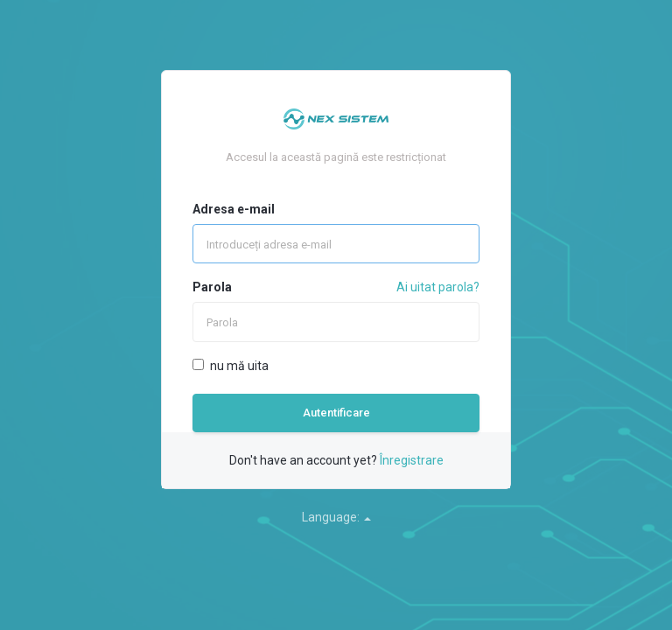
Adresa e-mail (234, 209)
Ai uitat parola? (438, 287)
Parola (212, 287)
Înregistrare (412, 460)
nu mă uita (231, 366)
